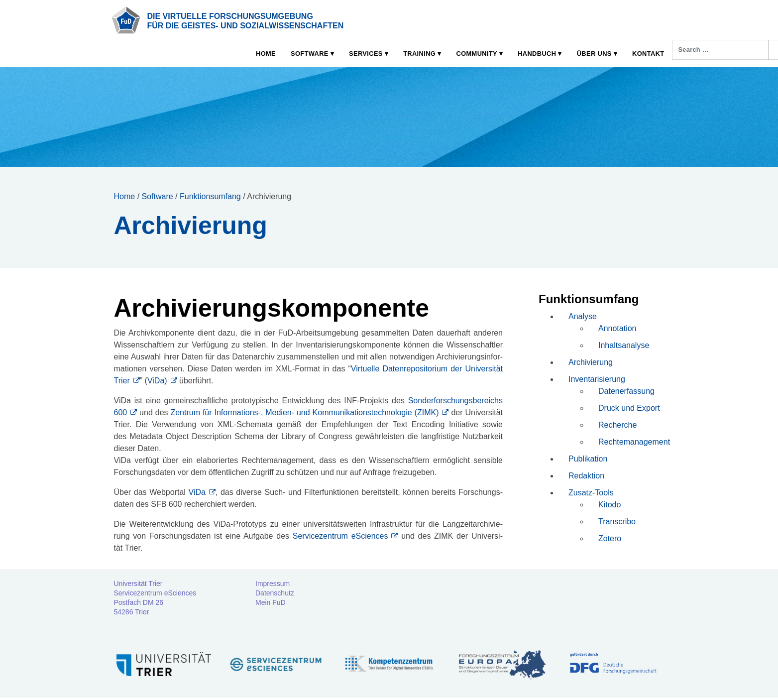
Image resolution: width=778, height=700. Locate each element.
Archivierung (591, 362)
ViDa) (157, 381)
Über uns (594, 54)
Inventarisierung (597, 379)
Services (366, 54)
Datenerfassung (626, 391)
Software (310, 54)
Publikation (588, 459)
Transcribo (617, 522)
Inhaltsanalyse (624, 345)
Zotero (610, 538)
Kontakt (648, 54)
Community (477, 54)
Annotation (617, 328)
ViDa (197, 492)
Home (266, 54)
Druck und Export (629, 408)
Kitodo (610, 505)
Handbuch (537, 54)
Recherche (617, 425)
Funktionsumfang (210, 196)
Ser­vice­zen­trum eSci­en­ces (338, 536)
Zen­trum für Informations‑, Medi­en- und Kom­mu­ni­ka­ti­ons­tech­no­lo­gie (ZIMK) (304, 412)
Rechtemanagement (634, 442)
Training (419, 54)
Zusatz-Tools (591, 493)
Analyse (583, 316)
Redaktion (586, 476)
